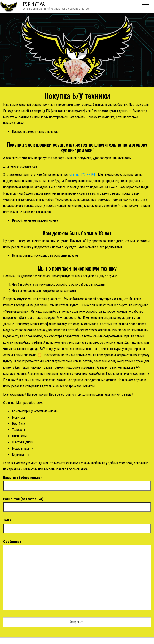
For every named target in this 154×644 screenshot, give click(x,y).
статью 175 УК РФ (83, 175)
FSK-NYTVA (34, 4)
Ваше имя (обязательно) (77, 482)
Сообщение (77, 576)
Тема (77, 524)
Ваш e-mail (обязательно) (77, 503)
